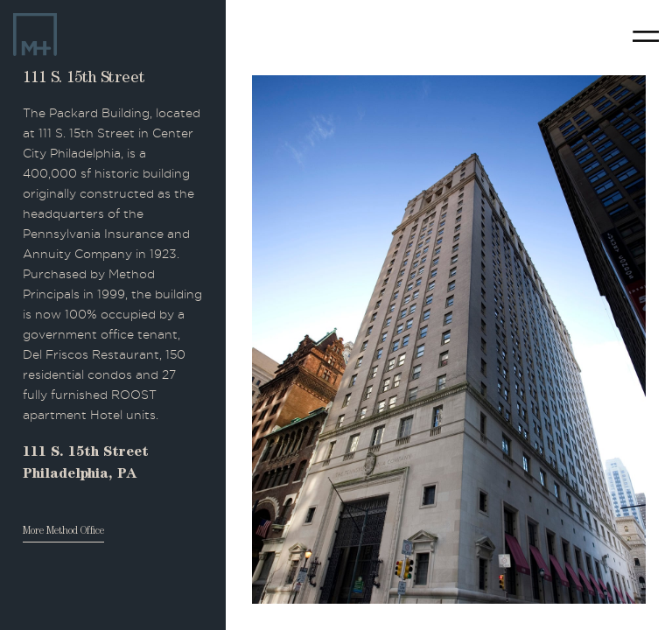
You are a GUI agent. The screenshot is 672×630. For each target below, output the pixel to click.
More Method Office (63, 532)
